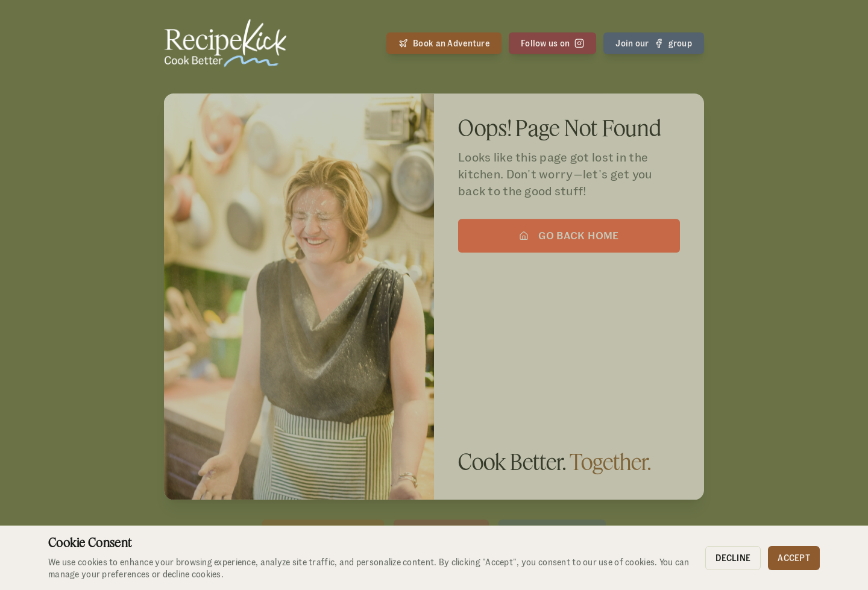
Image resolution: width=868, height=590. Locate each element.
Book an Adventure (444, 43)
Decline (733, 558)
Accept (794, 558)
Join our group (654, 43)
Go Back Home (569, 237)
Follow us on (552, 43)
